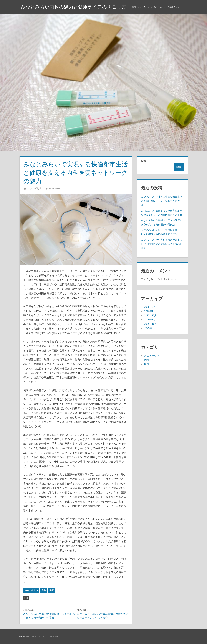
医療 (51, 590)
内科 (44, 590)
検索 (143, 161)
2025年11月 (151, 320)
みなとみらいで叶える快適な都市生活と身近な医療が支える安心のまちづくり (162, 201)
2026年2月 (150, 307)
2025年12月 (151, 315)
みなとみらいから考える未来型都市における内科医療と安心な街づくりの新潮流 (162, 244)
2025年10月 (151, 324)
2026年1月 (150, 311)
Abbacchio (54, 188)
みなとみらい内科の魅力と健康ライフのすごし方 (75, 7)
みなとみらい (31, 590)
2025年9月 (150, 328)
